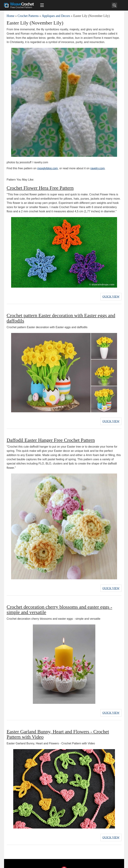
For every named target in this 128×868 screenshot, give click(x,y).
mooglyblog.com (48, 168)
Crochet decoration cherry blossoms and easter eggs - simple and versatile (59, 604)
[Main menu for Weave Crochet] (42, 5)
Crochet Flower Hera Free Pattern (40, 188)
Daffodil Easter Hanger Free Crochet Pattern (51, 437)
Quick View (111, 296)
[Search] (114, 5)
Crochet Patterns (28, 16)
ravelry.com (98, 168)
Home (11, 16)
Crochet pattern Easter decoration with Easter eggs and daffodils (61, 316)
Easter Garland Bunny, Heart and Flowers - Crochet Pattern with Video (58, 727)
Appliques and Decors (56, 16)
